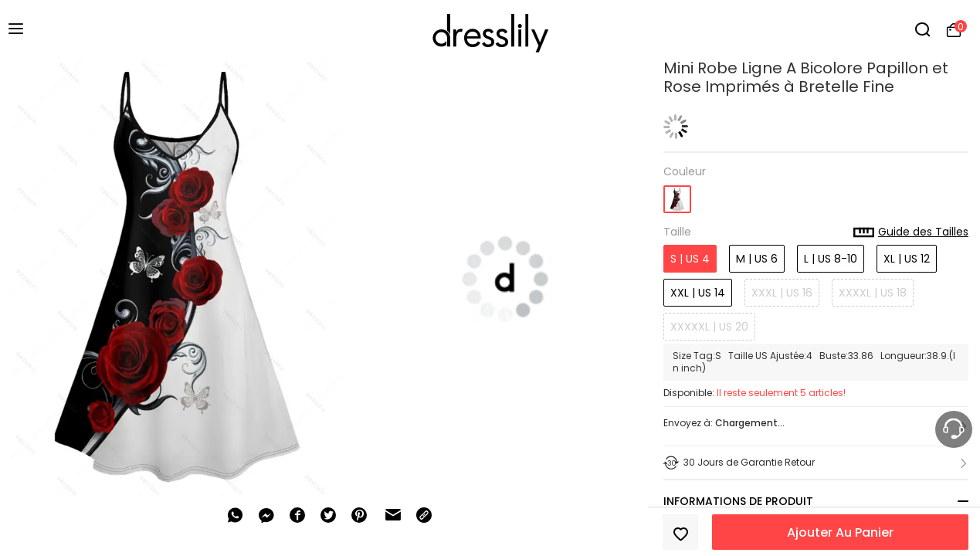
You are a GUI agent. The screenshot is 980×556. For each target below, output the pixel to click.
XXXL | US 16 (782, 293)
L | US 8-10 (831, 259)
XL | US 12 (907, 259)
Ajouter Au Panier (840, 532)
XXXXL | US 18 (873, 293)
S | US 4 (690, 259)
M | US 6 (757, 259)
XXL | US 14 (698, 293)
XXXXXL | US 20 (709, 327)
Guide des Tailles (911, 232)
